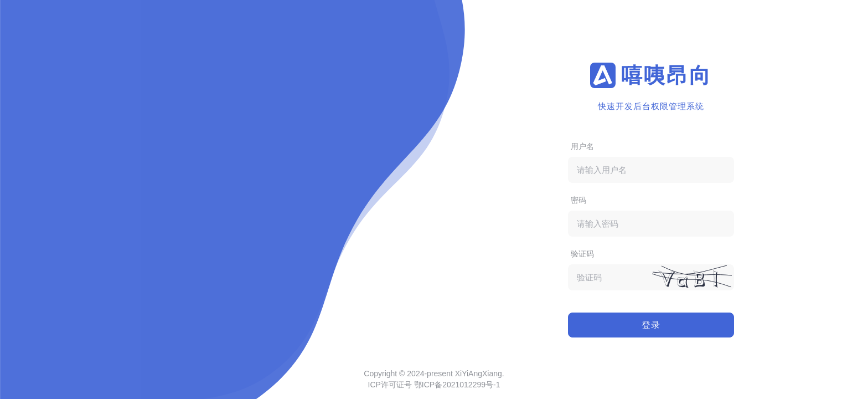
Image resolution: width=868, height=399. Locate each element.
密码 (578, 200)
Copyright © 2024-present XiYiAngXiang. (434, 374)
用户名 (582, 146)
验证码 (582, 254)
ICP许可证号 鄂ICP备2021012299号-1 (434, 385)
